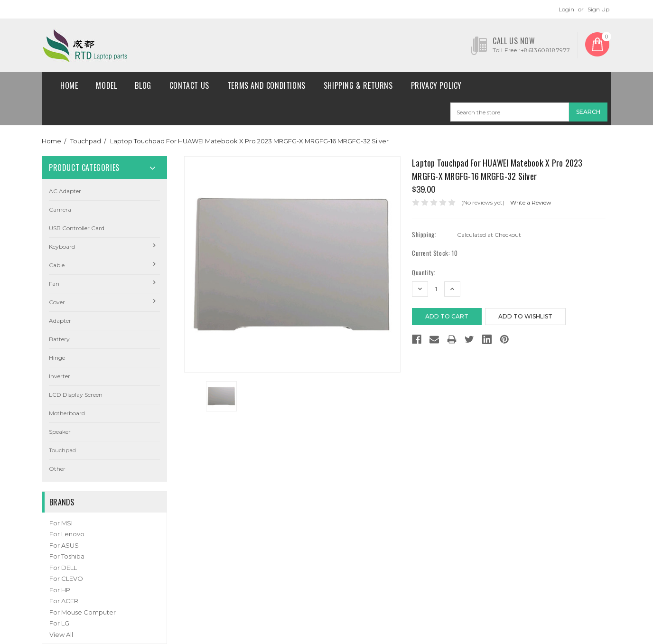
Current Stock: (435, 253)
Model (106, 85)
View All (61, 635)
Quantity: (424, 273)
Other (57, 469)
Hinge (57, 358)
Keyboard (62, 247)
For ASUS (64, 545)
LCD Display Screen (76, 395)
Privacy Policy (436, 85)
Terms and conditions (266, 85)
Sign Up (598, 9)
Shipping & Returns (358, 85)
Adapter (60, 321)
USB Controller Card (77, 228)
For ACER (64, 601)
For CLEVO (66, 579)
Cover (57, 302)
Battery (59, 339)
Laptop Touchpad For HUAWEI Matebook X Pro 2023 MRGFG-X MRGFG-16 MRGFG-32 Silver (249, 141)
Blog (143, 85)
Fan (54, 284)
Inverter (60, 376)
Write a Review (531, 202)
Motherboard (67, 413)
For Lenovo (67, 534)
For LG (59, 623)
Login (566, 9)
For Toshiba (67, 556)
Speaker (60, 432)
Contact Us (189, 85)
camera (60, 210)
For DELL (63, 568)
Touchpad (86, 141)
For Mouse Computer (83, 612)
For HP (60, 590)
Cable (57, 265)
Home (69, 85)
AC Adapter (65, 191)
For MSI (61, 523)
